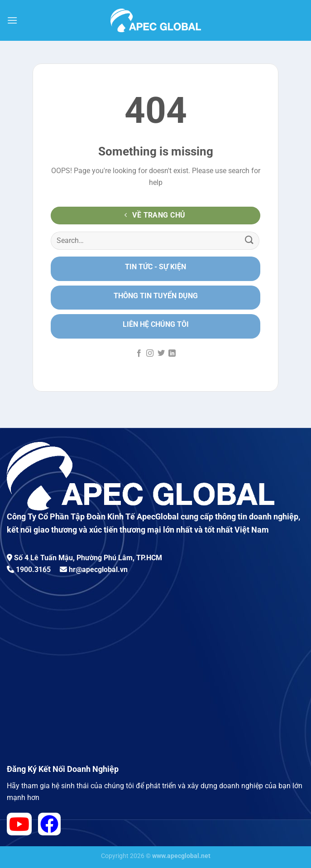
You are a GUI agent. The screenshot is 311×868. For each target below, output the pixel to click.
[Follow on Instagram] (150, 354)
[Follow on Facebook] (139, 354)
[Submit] (249, 240)
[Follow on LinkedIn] (172, 354)
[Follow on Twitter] (161, 354)
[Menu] (12, 20)
